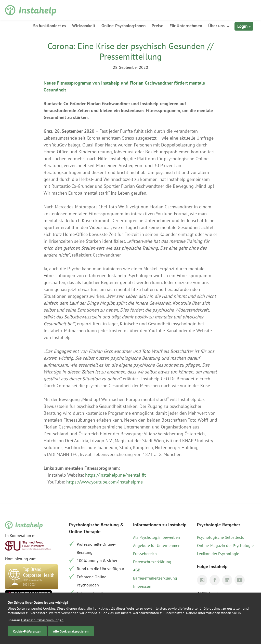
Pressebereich (145, 554)
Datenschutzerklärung (152, 562)
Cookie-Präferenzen (27, 631)
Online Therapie (85, 532)
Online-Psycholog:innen (123, 26)
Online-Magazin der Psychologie (225, 545)
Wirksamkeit (84, 26)
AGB (137, 570)
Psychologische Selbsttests (220, 537)
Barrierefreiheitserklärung (155, 578)
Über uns (216, 26)
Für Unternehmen (186, 26)
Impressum (143, 586)
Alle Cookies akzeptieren (71, 631)
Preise (158, 26)
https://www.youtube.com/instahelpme (105, 482)
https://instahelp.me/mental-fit (115, 475)
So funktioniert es (50, 26)
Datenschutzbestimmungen (42, 620)
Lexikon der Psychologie (218, 554)
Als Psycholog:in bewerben (156, 537)
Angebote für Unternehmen (157, 545)
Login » (244, 26)
